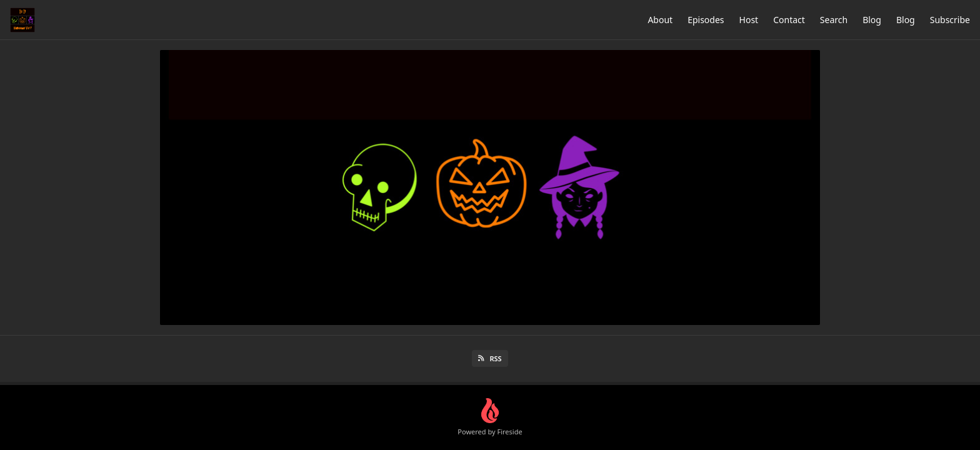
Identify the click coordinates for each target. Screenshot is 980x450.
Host (749, 20)
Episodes (706, 20)
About (660, 20)
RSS (490, 358)
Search (834, 20)
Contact (789, 20)
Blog (872, 20)
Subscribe (950, 20)
